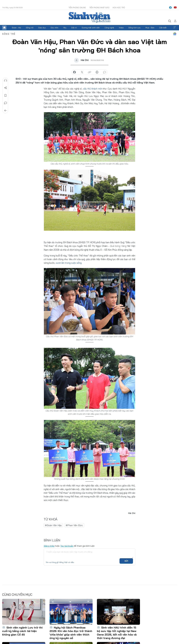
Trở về (6, 111)
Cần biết (163, 28)
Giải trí (74, 28)
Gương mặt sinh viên (91, 28)
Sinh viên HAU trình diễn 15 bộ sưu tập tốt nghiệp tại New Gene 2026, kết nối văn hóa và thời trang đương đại (117, 633)
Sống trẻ (30, 28)
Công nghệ (109, 28)
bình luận (105, 72)
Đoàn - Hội (16, 28)
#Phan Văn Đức (74, 525)
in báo (97, 72)
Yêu (65, 28)
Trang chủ (4, 28)
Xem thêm (175, 28)
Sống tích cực (135, 28)
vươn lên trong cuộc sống (69, 263)
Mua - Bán (150, 28)
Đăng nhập (49, 546)
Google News (175, 34)
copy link (89, 72)
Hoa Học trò (119, 8)
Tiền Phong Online (77, 8)
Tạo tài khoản (67, 546)
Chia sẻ (6, 88)
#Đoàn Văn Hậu (53, 525)
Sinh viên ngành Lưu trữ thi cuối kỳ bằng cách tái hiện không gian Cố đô (22, 631)
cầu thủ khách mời (92, 89)
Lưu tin (6, 95)
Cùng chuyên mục (17, 595)
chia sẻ (74, 72)
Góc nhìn (54, 28)
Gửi (126, 561)
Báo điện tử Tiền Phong (89, 17)
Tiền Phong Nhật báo (99, 8)
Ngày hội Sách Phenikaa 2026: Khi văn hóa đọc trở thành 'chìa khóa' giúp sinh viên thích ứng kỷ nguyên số (71, 633)
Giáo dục (42, 28)
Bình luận (6, 103)
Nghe (6, 80)
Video (121, 28)
